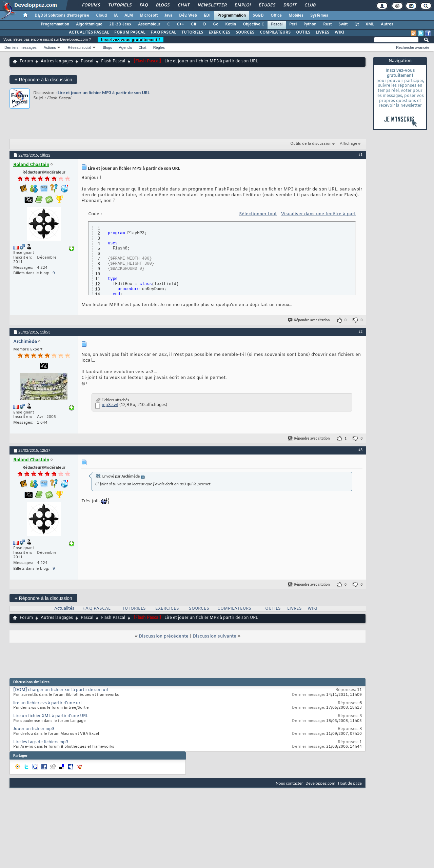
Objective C (253, 24)
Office (276, 16)
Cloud (101, 16)
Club (310, 5)
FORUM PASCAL (130, 33)
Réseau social (80, 47)
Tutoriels (120, 5)
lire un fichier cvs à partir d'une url (47, 703)
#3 (360, 450)
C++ (180, 24)
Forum (26, 61)
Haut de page (350, 783)
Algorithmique (89, 24)
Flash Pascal (113, 61)
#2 (360, 331)
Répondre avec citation (309, 320)
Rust (327, 24)
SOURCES (245, 33)
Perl (293, 24)
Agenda (125, 47)
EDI (207, 16)
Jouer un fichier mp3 (34, 729)
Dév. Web (188, 16)
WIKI (339, 33)
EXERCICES (219, 33)
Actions (50, 47)
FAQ (143, 5)
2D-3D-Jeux (120, 24)
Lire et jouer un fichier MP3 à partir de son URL (104, 93)
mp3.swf (110, 405)
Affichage (349, 144)
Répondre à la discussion (43, 79)
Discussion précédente (164, 636)
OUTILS (303, 33)
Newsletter (212, 5)
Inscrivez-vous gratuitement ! (131, 40)
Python (310, 24)
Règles (159, 47)
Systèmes (319, 16)
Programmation (232, 16)
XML (370, 24)
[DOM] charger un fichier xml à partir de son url (61, 690)
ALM (129, 16)
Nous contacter (289, 783)
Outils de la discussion (311, 144)
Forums (91, 5)
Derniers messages (21, 47)
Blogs (162, 5)
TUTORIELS (192, 33)
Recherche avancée (413, 47)
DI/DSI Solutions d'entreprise (62, 16)
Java (168, 16)
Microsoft (149, 16)
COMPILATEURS (275, 33)
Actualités (64, 609)
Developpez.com (320, 783)
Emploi (242, 5)
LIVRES (322, 33)
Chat (183, 5)
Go (216, 24)
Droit (290, 5)
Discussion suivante (214, 636)
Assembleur (149, 24)
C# (194, 24)
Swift (343, 24)
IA (116, 16)
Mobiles (296, 16)
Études (267, 5)
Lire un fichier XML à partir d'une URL (51, 716)
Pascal (277, 24)
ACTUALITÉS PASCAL (89, 33)
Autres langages (57, 61)
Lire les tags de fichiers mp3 (41, 742)
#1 (360, 155)
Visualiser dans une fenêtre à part (318, 214)
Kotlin (231, 24)
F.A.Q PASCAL (163, 33)
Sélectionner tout (258, 214)
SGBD (258, 16)
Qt (357, 24)
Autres (387, 24)
